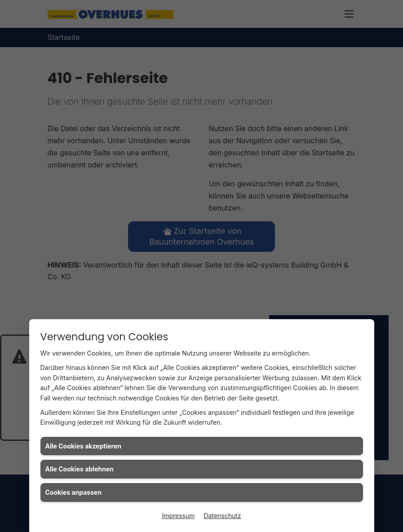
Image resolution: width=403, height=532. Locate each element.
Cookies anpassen (74, 492)
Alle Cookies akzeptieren (83, 446)
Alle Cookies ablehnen (80, 469)
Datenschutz (223, 516)
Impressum (178, 516)
